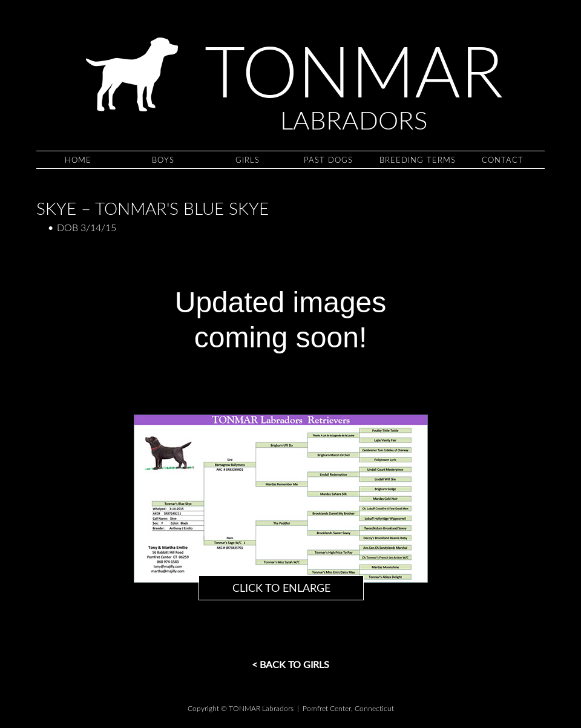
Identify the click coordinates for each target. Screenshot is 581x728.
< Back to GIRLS (290, 664)
